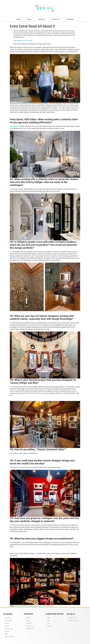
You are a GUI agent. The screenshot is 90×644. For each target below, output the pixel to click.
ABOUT (29, 19)
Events (7, 623)
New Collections (10, 637)
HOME (18, 19)
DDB (49, 618)
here (36, 553)
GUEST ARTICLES (74, 621)
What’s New (8, 621)
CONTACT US (56, 19)
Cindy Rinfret (30, 606)
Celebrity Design (20, 606)
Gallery (7, 631)
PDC (49, 621)
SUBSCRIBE (70, 19)
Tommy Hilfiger (47, 606)
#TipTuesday (9, 629)
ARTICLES (42, 19)
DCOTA (49, 626)
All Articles (8, 618)
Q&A (6, 634)
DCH (49, 623)
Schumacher (38, 606)
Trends (7, 626)
